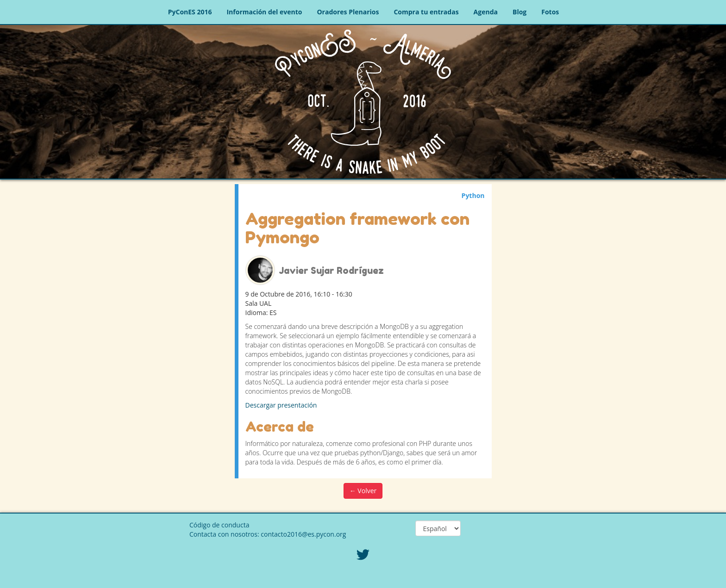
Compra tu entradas (426, 12)
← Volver (363, 491)
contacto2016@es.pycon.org (303, 534)
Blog (519, 12)
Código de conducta (219, 525)
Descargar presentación (281, 405)
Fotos (550, 12)
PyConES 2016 (190, 12)
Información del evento (264, 12)
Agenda (486, 12)
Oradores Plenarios (348, 12)
